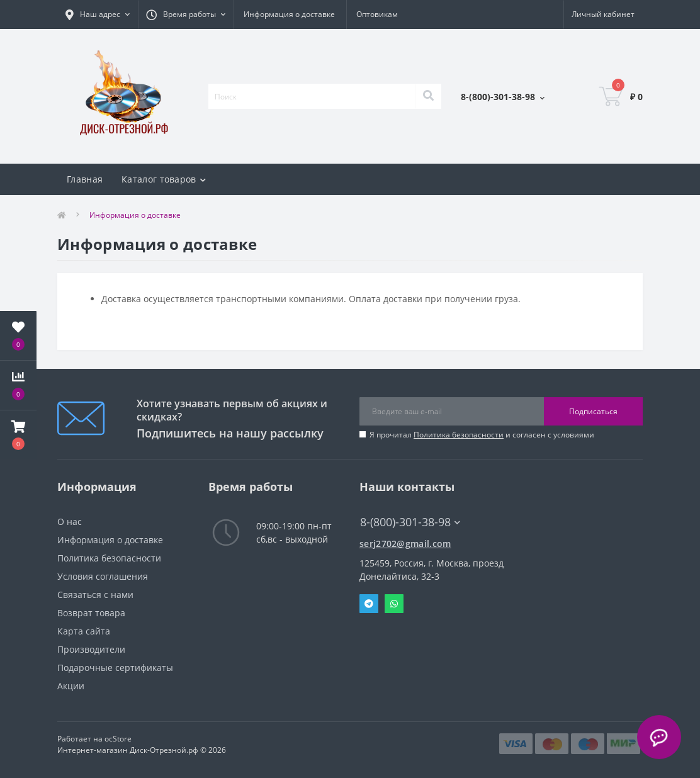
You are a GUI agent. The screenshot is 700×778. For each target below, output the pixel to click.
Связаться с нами (95, 595)
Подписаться (593, 411)
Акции (71, 686)
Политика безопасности (459, 435)
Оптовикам (377, 14)
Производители (91, 649)
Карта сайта (84, 631)
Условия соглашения (103, 576)
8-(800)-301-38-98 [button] (410, 522)
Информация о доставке (289, 14)
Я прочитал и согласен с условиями (482, 435)
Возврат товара (91, 613)
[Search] (428, 96)
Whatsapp (394, 604)
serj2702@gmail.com (405, 544)
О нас (70, 521)
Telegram (369, 604)
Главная (85, 179)
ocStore (118, 739)
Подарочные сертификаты (115, 668)
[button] (18, 435)
